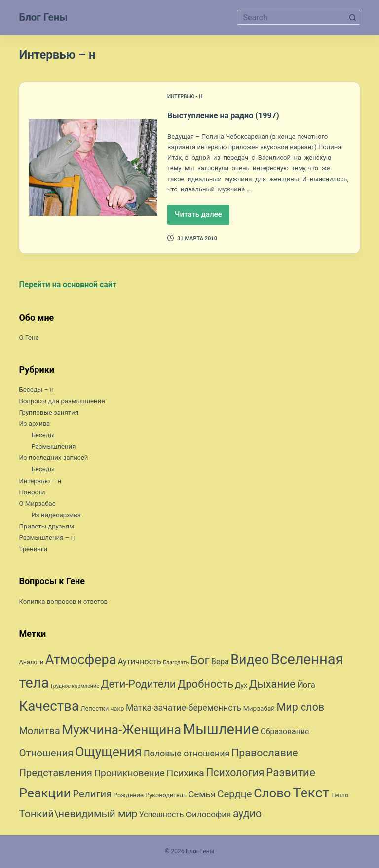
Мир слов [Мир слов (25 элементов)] (301, 708)
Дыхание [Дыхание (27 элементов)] (272, 685)
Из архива (35, 424)
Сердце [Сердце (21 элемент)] (234, 795)
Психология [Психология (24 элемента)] (235, 773)
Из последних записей (55, 458)
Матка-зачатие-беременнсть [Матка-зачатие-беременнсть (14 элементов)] (184, 709)
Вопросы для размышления (64, 401)
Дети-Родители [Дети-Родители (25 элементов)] (138, 685)
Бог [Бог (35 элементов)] (200, 661)
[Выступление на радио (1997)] (93, 168)
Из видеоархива (57, 515)
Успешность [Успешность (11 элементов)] (162, 815)
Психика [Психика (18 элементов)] (185, 774)
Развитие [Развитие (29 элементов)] (291, 773)
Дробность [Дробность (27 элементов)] (206, 685)
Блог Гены (45, 17)
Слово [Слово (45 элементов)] (272, 794)
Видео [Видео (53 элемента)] (250, 661)
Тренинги (34, 550)
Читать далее (202, 217)
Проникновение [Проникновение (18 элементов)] (129, 774)
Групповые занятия (50, 413)
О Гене (29, 338)
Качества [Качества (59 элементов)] (49, 707)
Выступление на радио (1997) (237, 115)
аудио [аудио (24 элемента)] (247, 814)
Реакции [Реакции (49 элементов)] (45, 794)
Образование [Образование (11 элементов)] (285, 733)
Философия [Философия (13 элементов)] (208, 815)
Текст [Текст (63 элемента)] (311, 794)
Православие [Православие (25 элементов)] (265, 754)
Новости (33, 492)
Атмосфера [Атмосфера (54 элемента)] (81, 661)
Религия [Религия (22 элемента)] (92, 795)
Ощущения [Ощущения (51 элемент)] (108, 753)
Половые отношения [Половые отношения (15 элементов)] (187, 754)
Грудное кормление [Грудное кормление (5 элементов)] (75, 687)
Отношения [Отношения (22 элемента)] (46, 754)
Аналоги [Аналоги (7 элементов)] (31, 663)
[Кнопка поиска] (353, 17)
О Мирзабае (38, 504)
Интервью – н (41, 481)
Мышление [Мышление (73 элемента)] (221, 730)
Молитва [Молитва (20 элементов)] (39, 732)
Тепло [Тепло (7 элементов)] (340, 796)
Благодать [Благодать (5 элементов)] (176, 663)
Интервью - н (186, 96)
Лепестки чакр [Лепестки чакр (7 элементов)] (103, 709)
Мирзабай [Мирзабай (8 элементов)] (259, 709)
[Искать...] (291, 17)
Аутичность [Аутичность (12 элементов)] (140, 662)
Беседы (43, 436)
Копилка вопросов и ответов (66, 602)
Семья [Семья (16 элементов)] (202, 795)
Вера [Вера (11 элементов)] (220, 662)
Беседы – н (37, 390)
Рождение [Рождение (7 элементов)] (129, 796)
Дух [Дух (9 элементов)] (241, 687)
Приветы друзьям (48, 527)
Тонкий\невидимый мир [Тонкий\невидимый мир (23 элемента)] (78, 814)
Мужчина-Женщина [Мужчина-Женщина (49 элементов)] (121, 731)
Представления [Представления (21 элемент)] (55, 773)
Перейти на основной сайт (70, 285)
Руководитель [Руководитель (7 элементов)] (166, 796)
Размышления (55, 447)
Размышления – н (48, 538)
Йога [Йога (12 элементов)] (306, 686)
